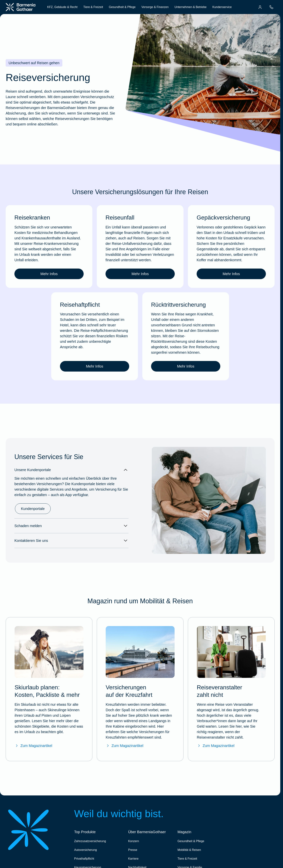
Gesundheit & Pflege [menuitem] (122, 7)
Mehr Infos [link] (49, 274)
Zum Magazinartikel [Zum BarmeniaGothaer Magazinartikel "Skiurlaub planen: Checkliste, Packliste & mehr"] (33, 746)
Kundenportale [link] (33, 509)
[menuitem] (260, 7)
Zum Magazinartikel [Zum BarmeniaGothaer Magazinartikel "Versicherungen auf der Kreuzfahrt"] (125, 746)
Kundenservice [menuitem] (222, 7)
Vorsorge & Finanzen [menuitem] (155, 7)
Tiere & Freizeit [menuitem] (93, 7)
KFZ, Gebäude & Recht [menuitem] (62, 7)
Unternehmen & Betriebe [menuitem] (190, 7)
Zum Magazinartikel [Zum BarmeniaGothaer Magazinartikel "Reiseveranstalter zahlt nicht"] (216, 746)
